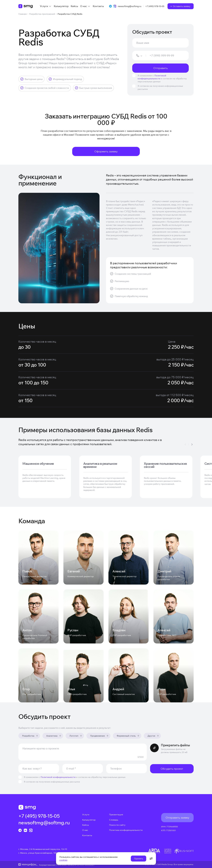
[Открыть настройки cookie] (151, 859)
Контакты (87, 835)
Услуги (86, 815)
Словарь (114, 820)
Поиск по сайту (117, 825)
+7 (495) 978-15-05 (155, 6)
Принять (139, 859)
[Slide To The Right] (192, 444)
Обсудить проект (172, 769)
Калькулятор (89, 820)
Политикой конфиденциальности (58, 777)
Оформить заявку (106, 151)
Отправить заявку (177, 818)
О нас (85, 830)
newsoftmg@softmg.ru (130, 6)
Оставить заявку (182, 6)
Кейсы (86, 825)
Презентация (116, 815)
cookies (63, 860)
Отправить (160, 68)
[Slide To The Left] (185, 444)
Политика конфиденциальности (126, 830)
